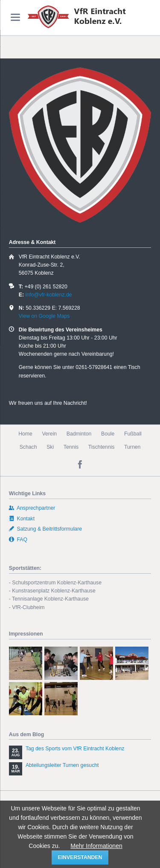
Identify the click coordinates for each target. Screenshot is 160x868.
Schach (28, 447)
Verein (49, 434)
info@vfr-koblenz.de (48, 295)
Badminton (79, 434)
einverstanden (80, 857)
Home (25, 434)
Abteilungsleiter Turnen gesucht (62, 765)
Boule (108, 434)
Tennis (71, 447)
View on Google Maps (44, 316)
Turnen (132, 447)
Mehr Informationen (96, 846)
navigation (15, 17)
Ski (50, 447)
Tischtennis (102, 447)
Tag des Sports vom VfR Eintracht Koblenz (75, 749)
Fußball (133, 434)
